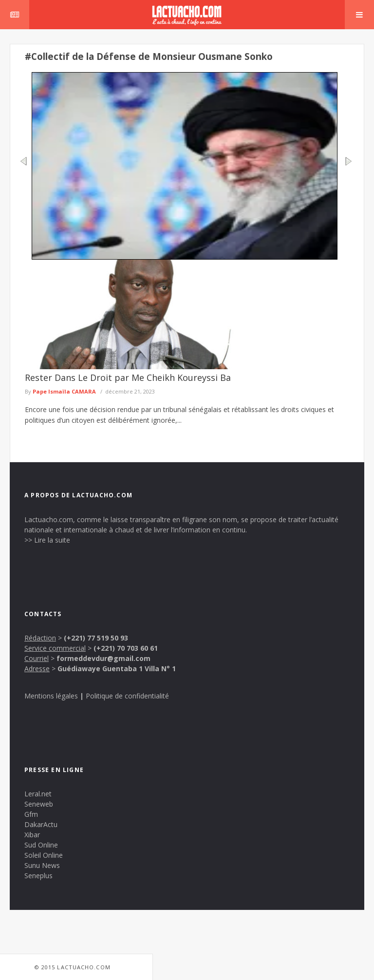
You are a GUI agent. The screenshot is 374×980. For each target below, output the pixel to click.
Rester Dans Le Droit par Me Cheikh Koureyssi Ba (128, 377)
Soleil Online (44, 855)
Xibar (32, 835)
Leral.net (38, 794)
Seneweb (39, 804)
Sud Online (41, 845)
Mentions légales (51, 696)
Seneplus (38, 876)
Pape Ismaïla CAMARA (64, 391)
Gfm (31, 814)
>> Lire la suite (47, 540)
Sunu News (42, 865)
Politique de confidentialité (127, 696)
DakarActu (41, 824)
